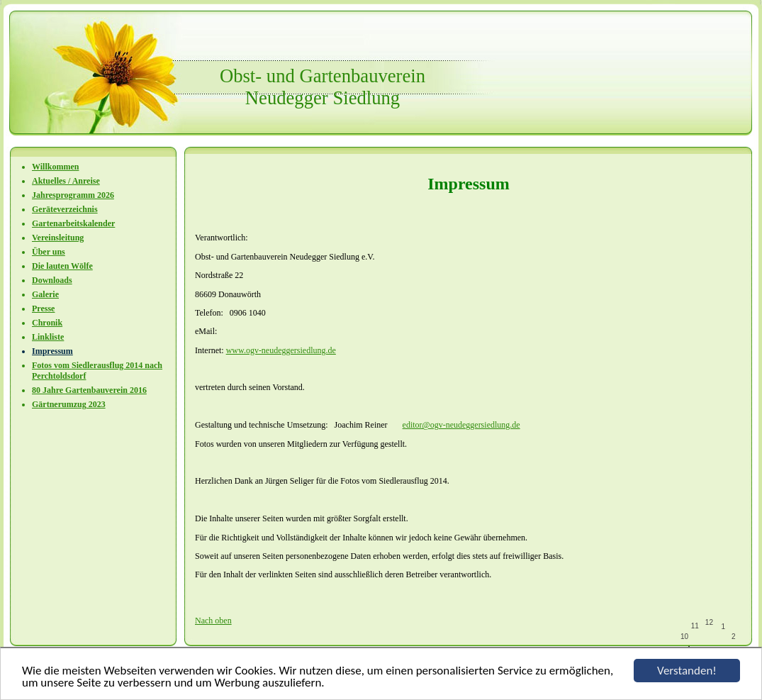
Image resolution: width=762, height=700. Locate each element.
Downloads (52, 280)
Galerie (45, 294)
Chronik (47, 323)
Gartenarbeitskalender (73, 223)
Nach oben (213, 621)
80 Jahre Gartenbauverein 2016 (89, 390)
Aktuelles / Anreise (66, 181)
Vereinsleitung (58, 238)
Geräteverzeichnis (65, 209)
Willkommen (55, 167)
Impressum (52, 351)
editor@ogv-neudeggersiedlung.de (461, 425)
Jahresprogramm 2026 (73, 195)
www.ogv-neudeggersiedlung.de (281, 350)
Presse (43, 309)
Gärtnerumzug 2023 (69, 404)
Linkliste (48, 337)
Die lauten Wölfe (62, 266)
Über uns (49, 252)
